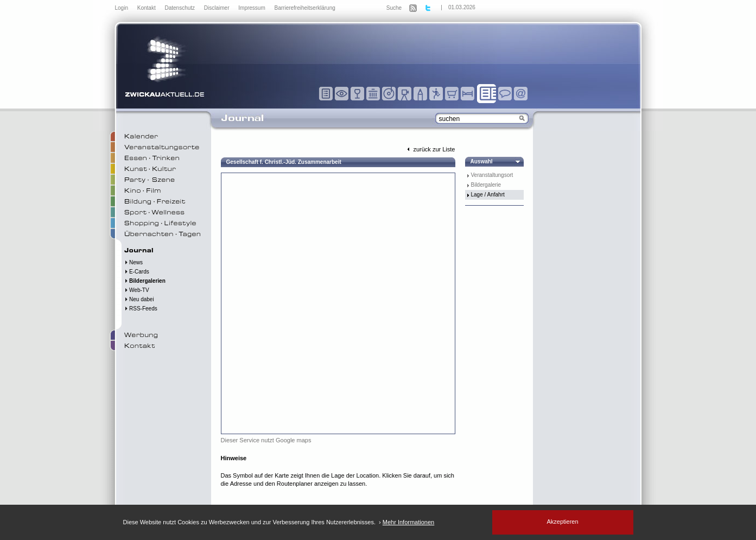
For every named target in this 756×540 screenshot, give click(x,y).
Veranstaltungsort (492, 175)
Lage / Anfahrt (488, 195)
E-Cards (137, 272)
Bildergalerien (145, 281)
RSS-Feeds (141, 309)
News (134, 262)
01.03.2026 (462, 7)
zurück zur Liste (430, 149)
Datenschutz (180, 8)
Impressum (252, 8)
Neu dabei (139, 299)
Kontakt (147, 8)
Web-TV (137, 290)
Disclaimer (217, 8)
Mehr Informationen (408, 522)
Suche (394, 8)
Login (122, 8)
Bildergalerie (486, 185)
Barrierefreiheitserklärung (305, 8)
